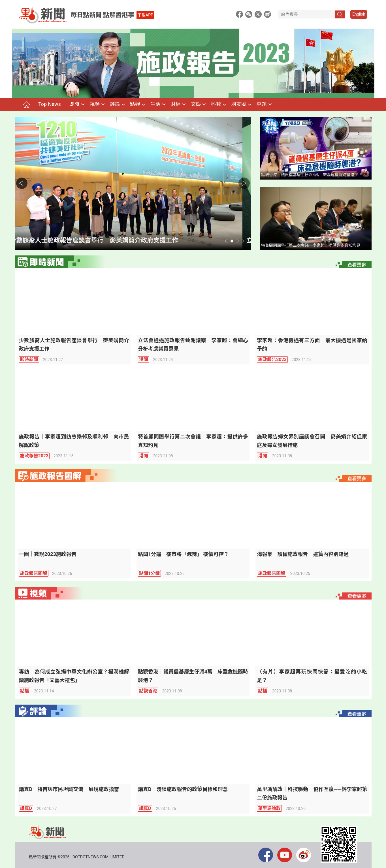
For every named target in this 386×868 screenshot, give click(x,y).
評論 (115, 104)
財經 (176, 104)
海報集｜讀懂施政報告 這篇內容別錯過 (303, 554)
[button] (227, 241)
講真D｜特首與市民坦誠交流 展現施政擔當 (69, 789)
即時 (74, 104)
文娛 (196, 104)
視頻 (95, 104)
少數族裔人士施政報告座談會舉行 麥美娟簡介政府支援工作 (103, 240)
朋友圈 (239, 104)
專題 (261, 104)
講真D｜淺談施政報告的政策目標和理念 (183, 789)
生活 (155, 104)
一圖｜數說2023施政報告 (48, 554)
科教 (216, 104)
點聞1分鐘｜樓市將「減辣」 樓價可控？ (183, 554)
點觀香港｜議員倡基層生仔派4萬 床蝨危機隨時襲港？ (310, 175)
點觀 (135, 104)
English (359, 14)
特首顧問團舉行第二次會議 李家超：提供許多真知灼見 (311, 245)
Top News (50, 104)
